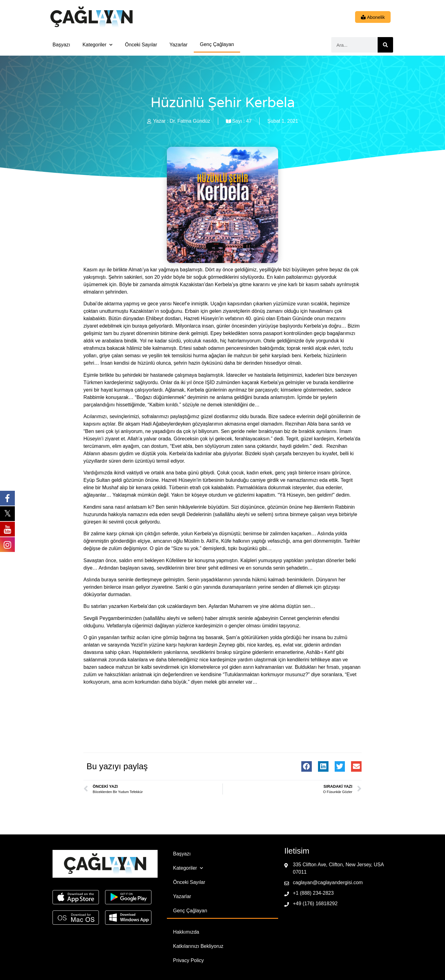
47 (249, 121)
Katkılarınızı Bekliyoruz (198, 946)
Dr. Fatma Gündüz (190, 121)
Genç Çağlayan (217, 44)
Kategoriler (97, 45)
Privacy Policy (189, 960)
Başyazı (61, 45)
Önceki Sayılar (141, 45)
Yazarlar (178, 45)
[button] (307, 766)
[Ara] (385, 45)
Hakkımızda (186, 932)
